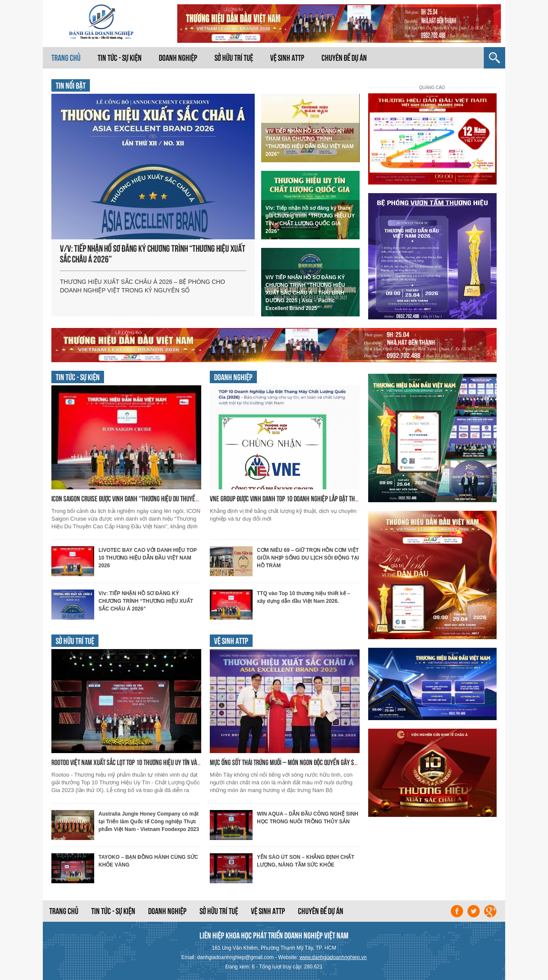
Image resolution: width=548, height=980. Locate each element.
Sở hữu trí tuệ (234, 58)
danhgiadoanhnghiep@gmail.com (235, 957)
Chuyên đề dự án (344, 58)
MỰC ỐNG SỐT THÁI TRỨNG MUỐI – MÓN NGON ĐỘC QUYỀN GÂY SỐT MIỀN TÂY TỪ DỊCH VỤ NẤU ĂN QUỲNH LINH (333, 762)
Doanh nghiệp (178, 58)
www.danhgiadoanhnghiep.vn (333, 957)
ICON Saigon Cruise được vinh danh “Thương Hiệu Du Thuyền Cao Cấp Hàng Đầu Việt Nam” (160, 499)
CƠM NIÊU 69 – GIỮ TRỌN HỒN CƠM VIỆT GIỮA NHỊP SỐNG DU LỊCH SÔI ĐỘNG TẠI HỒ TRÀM (308, 558)
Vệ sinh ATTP (287, 58)
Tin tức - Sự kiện (120, 58)
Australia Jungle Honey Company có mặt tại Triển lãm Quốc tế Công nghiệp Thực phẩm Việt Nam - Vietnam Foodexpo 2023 (149, 822)
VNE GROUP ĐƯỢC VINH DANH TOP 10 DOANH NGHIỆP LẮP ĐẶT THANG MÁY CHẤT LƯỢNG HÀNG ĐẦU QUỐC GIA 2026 (337, 499)
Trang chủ (66, 58)
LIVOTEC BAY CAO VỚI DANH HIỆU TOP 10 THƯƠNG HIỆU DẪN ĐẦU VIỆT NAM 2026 (148, 558)
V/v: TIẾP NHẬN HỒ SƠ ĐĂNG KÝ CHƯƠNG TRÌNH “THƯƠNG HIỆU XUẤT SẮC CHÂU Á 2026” (146, 601)
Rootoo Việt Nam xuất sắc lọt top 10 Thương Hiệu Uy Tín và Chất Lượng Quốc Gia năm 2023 (162, 762)
